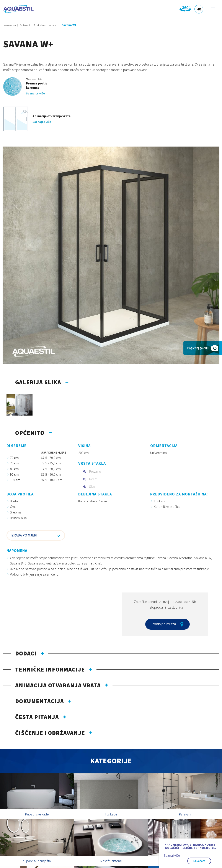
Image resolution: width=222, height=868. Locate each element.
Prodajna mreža (167, 624)
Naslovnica (10, 25)
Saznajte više (35, 93)
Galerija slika (38, 382)
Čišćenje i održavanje (50, 733)
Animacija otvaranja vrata (58, 685)
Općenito (30, 433)
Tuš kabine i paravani (46, 25)
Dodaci (26, 653)
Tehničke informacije (50, 669)
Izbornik (213, 9)
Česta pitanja (37, 717)
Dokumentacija (40, 701)
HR (199, 9)
